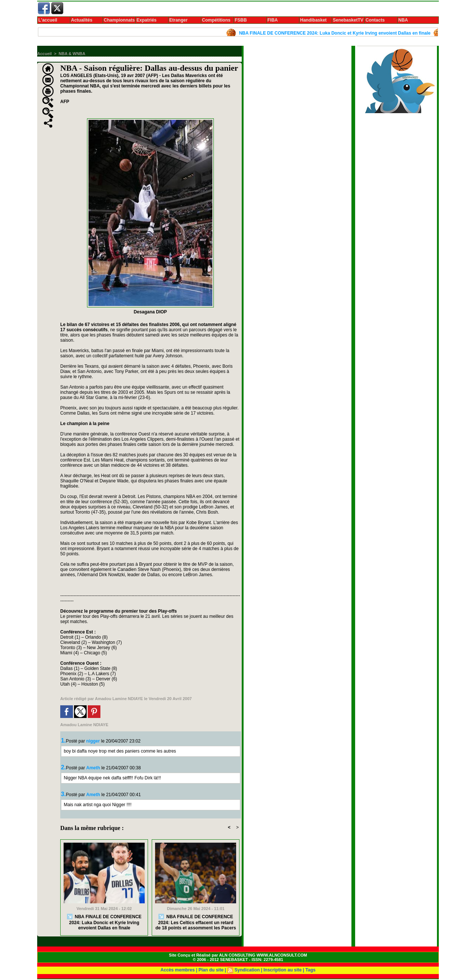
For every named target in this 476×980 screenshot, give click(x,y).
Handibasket (313, 20)
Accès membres (178, 970)
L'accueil (48, 20)
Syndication (247, 970)
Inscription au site (283, 970)
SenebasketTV (348, 20)
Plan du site (211, 970)
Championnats (119, 20)
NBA (403, 20)
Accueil (44, 54)
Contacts (375, 20)
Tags (310, 970)
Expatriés (147, 20)
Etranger (178, 20)
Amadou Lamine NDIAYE (119, 699)
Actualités (82, 20)
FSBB (241, 20)
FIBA (273, 20)
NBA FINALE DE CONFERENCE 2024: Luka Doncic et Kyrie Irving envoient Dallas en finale (337, 33)
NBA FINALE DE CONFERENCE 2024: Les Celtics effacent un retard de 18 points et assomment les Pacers (196, 922)
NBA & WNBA (72, 54)
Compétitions (216, 20)
